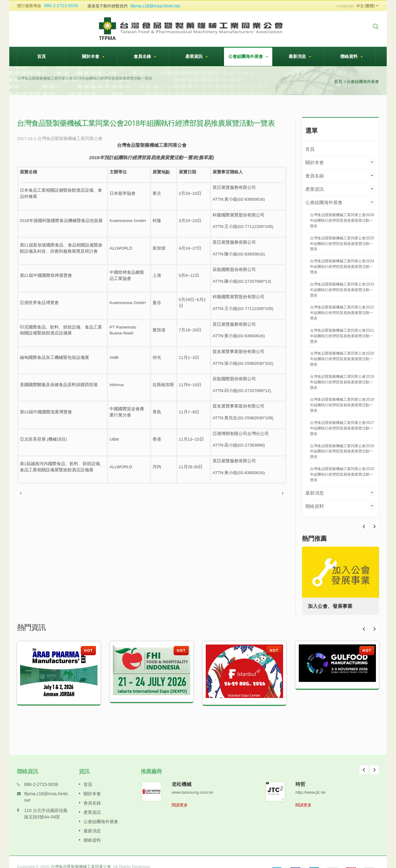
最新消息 (300, 56)
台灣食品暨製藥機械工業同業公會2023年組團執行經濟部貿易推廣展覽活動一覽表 (342, 290)
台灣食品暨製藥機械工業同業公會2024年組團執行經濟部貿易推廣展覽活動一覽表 (342, 267)
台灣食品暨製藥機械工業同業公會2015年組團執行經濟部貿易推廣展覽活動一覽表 (342, 474)
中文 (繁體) (366, 6)
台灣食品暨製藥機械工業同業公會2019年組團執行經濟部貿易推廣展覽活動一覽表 (342, 382)
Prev (374, 526)
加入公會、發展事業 (330, 606)
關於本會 (93, 56)
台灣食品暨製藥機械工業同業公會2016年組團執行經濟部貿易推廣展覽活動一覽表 (342, 451)
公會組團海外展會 (248, 56)
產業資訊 (196, 56)
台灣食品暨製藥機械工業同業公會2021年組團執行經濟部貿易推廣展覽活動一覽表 (342, 336)
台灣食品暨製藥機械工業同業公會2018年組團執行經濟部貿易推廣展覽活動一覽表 (342, 405)
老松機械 (182, 775)
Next (364, 526)
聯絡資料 (351, 56)
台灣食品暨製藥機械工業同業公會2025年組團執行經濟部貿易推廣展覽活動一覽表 (342, 244)
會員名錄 (145, 56)
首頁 (41, 56)
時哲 (300, 775)
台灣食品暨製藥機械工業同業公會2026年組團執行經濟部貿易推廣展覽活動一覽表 (342, 220)
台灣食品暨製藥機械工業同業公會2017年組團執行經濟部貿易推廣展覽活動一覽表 (342, 428)
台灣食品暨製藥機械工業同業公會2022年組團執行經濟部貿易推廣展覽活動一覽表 (342, 313)
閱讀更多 (180, 796)
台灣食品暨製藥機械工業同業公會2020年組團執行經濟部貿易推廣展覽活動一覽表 (342, 359)
